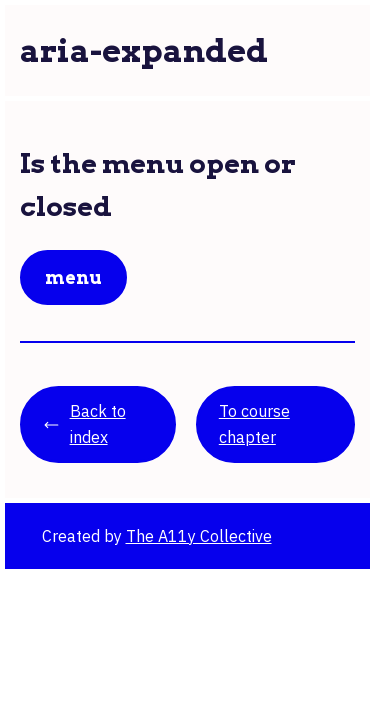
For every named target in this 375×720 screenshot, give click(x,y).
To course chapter (254, 424)
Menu (73, 277)
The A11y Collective (199, 536)
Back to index (84, 424)
